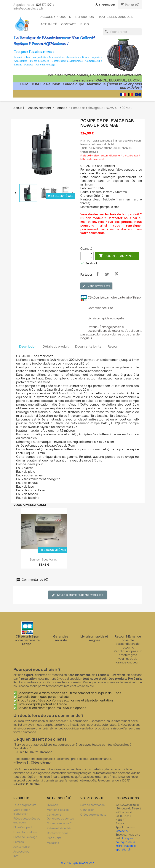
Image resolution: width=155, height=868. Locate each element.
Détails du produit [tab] (56, 346)
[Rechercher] (122, 32)
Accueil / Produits (56, 17)
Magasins (53, 843)
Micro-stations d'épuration (64, 57)
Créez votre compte (93, 815)
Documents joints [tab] (88, 346)
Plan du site (54, 838)
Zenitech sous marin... (44, 559)
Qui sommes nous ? (59, 823)
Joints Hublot (22, 847)
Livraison (52, 805)
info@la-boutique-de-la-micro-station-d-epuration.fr (126, 844)
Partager (98, 274)
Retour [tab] (113, 346)
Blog (85, 24)
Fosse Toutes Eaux (25, 832)
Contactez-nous (58, 833)
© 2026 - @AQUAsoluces (77, 863)
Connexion (87, 810)
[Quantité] (85, 256)
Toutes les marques (116, 17)
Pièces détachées (39, 61)
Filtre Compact (23, 827)
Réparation (85, 17)
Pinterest (116, 274)
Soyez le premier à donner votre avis (77, 595)
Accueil (18, 57)
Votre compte (92, 798)
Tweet (107, 274)
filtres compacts (91, 57)
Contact (69, 24)
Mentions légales (58, 810)
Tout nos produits (36, 57)
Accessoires (21, 61)
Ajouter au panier (117, 256)
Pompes (29, 65)
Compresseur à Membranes (67, 61)
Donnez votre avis (96, 286)
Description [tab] (28, 346)
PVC (16, 856)
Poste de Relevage (25, 837)
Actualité (49, 24)
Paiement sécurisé (59, 828)
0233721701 (44, 5)
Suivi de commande (93, 805)
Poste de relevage (45, 65)
